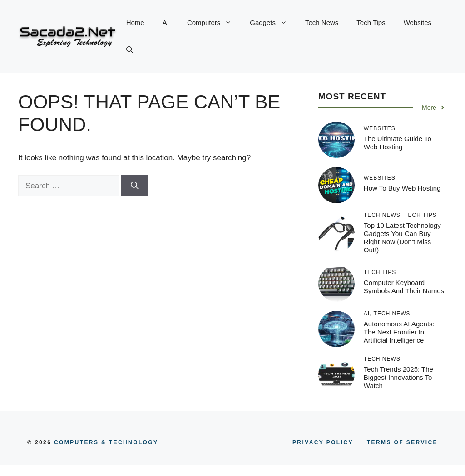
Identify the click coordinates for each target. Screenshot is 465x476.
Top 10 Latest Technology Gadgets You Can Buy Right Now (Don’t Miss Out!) (402, 238)
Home (135, 22)
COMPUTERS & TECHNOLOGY (105, 442)
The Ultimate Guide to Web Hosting (398, 143)
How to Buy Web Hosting (402, 188)
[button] (130, 50)
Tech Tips (371, 22)
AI (166, 22)
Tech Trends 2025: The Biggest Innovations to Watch (398, 377)
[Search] (135, 186)
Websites (418, 22)
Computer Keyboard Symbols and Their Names (404, 287)
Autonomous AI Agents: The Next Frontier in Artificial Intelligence (399, 332)
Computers (214, 23)
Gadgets (273, 23)
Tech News (322, 22)
